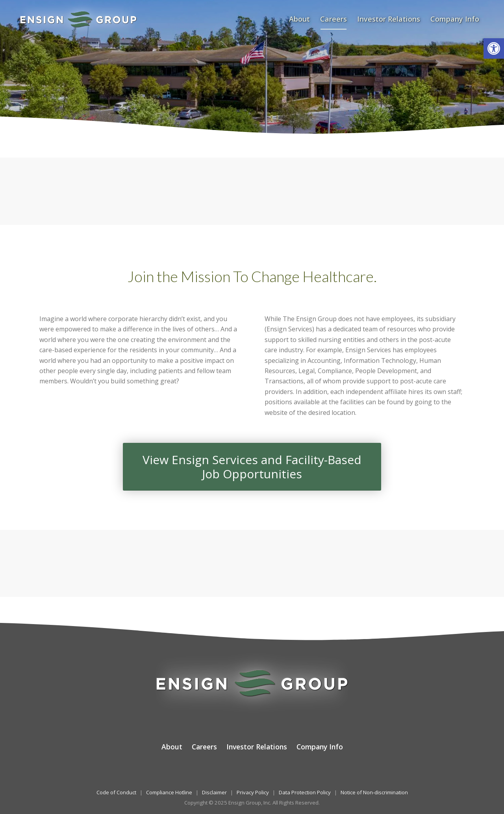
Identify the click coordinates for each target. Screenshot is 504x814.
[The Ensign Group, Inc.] (78, 19)
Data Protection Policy (305, 792)
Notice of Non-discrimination (374, 792)
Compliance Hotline (169, 792)
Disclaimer (214, 792)
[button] (494, 48)
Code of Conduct (116, 792)
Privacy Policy (253, 792)
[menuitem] (299, 19)
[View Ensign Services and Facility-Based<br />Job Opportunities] (252, 467)
